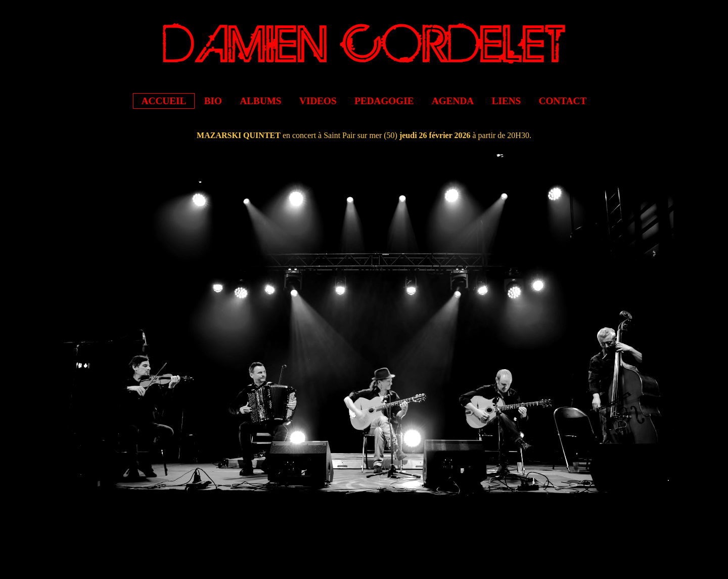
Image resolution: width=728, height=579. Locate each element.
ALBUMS (260, 101)
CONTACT (563, 101)
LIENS (507, 101)
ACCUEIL (164, 101)
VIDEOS (318, 101)
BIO (213, 101)
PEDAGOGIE (384, 101)
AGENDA (453, 101)
